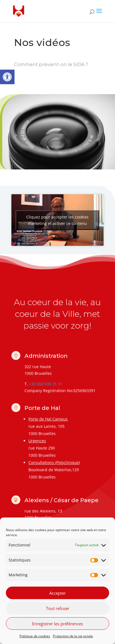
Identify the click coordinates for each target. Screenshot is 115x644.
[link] (7, 77)
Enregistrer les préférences (58, 624)
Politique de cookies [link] (35, 636)
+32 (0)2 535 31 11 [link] (46, 384)
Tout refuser (58, 608)
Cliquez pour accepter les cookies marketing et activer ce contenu (57, 220)
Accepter (58, 593)
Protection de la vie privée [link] (73, 636)
